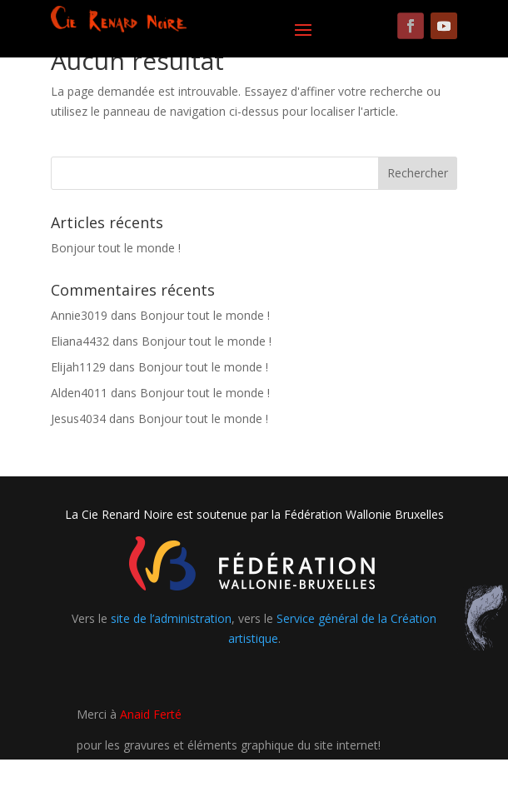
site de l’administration (171, 618)
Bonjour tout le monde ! (116, 248)
